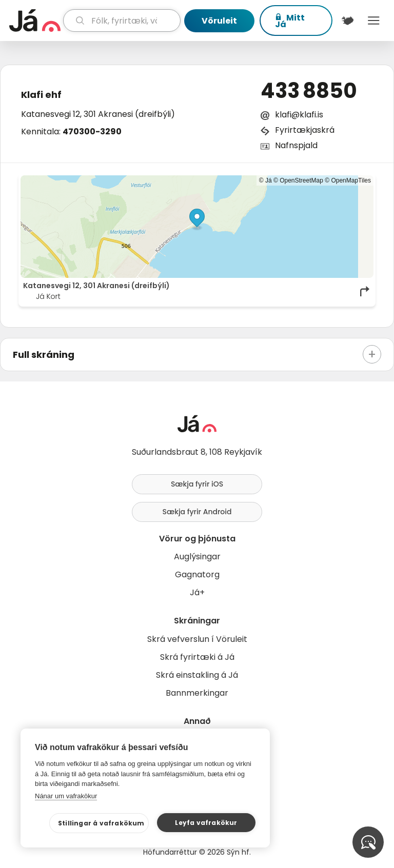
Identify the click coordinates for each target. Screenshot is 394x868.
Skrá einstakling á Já (197, 675)
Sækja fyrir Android (197, 512)
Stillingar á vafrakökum (101, 823)
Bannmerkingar (197, 693)
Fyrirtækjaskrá (305, 130)
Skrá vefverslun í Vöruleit (197, 639)
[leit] (122, 21)
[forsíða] (35, 21)
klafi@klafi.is (299, 115)
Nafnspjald (296, 145)
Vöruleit (219, 21)
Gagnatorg (197, 574)
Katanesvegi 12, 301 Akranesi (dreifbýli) (98, 114)
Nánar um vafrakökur (66, 796)
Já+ (197, 592)
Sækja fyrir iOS (197, 484)
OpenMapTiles (351, 180)
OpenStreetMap (301, 180)
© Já (265, 180)
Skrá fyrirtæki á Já (197, 657)
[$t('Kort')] (348, 21)
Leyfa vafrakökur (206, 823)
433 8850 (309, 91)
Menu (374, 21)
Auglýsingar (197, 557)
